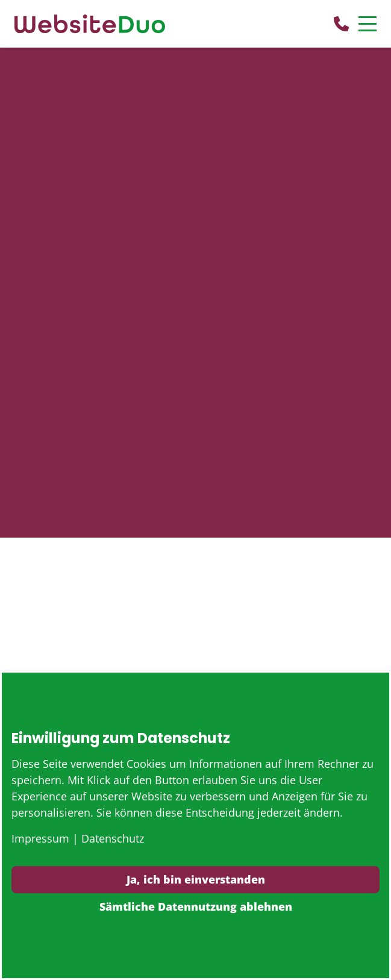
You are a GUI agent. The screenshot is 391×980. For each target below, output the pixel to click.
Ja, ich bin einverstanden (196, 879)
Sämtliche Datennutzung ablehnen (196, 906)
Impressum (40, 838)
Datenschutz (113, 838)
